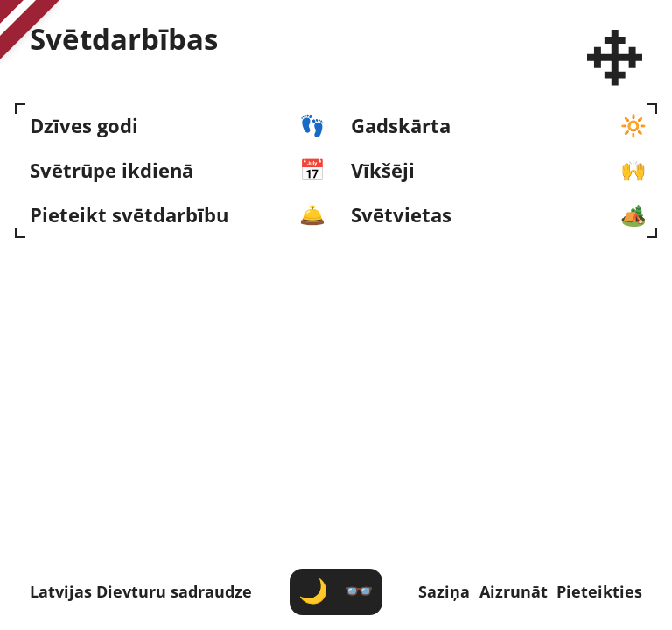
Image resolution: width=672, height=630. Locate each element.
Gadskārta (401, 126)
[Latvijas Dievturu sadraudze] (615, 58)
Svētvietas (401, 216)
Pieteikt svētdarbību (129, 216)
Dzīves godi (84, 126)
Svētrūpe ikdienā (112, 171)
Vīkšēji (383, 171)
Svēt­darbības (124, 39)
